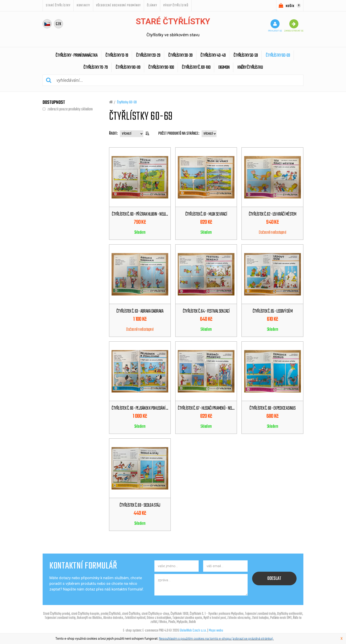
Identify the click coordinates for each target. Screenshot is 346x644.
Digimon (224, 67)
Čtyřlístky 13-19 (117, 55)
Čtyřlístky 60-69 (278, 55)
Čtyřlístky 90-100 (161, 67)
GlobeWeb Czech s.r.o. (193, 631)
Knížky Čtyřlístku (250, 67)
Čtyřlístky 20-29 (148, 55)
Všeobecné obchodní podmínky (118, 5)
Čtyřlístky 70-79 (96, 67)
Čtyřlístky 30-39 (180, 55)
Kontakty (83, 5)
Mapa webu (216, 631)
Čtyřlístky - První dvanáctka (77, 55)
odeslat (274, 578)
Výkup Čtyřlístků (176, 5)
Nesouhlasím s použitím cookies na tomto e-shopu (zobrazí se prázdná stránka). (216, 639)
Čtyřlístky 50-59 (246, 55)
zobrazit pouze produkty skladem (70, 109)
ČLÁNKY (152, 5)
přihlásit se (275, 26)
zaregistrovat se (294, 26)
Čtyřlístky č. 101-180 (196, 67)
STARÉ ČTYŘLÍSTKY (58, 5)
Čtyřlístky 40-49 (213, 55)
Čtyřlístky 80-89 (128, 67)
